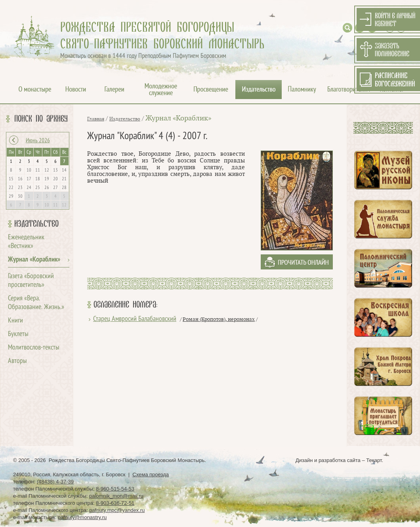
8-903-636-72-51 (115, 503)
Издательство (36, 224)
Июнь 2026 (38, 141)
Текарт (374, 460)
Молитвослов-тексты (34, 348)
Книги (15, 321)
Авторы (17, 361)
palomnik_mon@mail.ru (116, 496)
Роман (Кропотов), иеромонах (219, 319)
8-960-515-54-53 (115, 489)
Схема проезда (151, 474)
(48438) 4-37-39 (55, 482)
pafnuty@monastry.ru (82, 517)
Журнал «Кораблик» (34, 260)
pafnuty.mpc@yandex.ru (117, 510)
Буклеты (18, 334)
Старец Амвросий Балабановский (135, 319)
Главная (96, 119)
